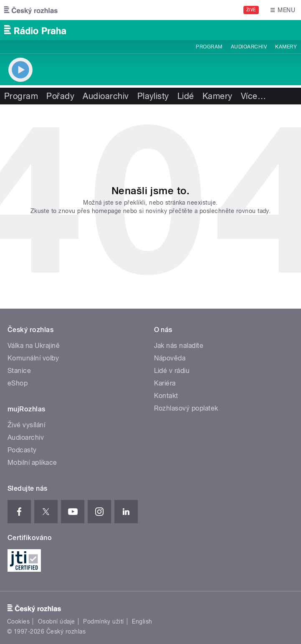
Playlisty (153, 96)
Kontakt (166, 396)
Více (253, 96)
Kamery (286, 47)
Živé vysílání (26, 425)
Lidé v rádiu (172, 371)
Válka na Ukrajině (34, 346)
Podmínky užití (104, 621)
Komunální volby (33, 358)
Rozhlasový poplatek (186, 408)
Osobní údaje (57, 621)
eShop (18, 383)
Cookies (18, 621)
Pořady (60, 96)
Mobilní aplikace (32, 463)
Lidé (186, 96)
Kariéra (165, 383)
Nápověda (170, 358)
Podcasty (22, 450)
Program (209, 47)
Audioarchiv (249, 47)
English (142, 621)
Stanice (19, 371)
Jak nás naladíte (179, 346)
